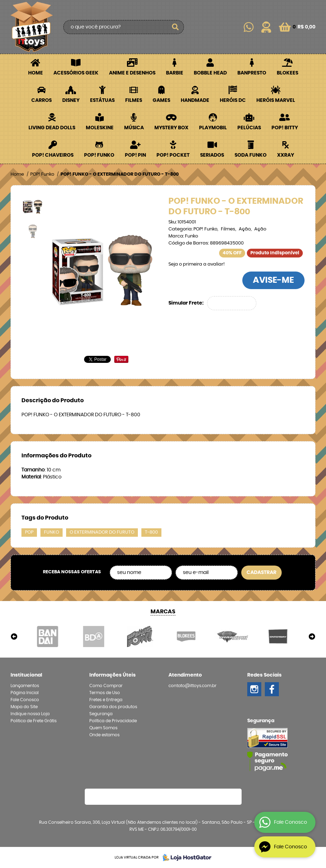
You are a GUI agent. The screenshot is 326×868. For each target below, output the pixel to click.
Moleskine (100, 128)
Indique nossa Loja (30, 714)
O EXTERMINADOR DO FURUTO (102, 532)
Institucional (26, 675)
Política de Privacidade (113, 721)
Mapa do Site (24, 707)
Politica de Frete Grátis (34, 721)
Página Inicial (25, 693)
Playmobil (213, 128)
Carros (41, 100)
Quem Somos (103, 728)
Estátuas (102, 100)
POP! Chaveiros (53, 155)
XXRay (286, 155)
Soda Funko (251, 155)
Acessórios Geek (76, 73)
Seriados (212, 155)
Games (161, 100)
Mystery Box (171, 128)
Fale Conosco (25, 700)
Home (36, 73)
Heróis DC (233, 100)
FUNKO (52, 532)
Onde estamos (104, 735)
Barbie (175, 73)
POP (29, 532)
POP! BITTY (285, 128)
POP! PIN (135, 155)
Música (134, 128)
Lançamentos (25, 686)
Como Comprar (106, 686)
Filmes (134, 100)
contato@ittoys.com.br (193, 686)
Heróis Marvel (276, 100)
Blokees (287, 73)
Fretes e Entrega (106, 700)
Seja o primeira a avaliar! (197, 264)
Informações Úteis (113, 675)
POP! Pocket (173, 155)
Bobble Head (210, 73)
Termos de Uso (105, 693)
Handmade (195, 100)
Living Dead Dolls (52, 128)
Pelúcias (249, 128)
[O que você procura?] (175, 27)
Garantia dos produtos (113, 707)
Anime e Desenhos (132, 73)
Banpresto (252, 73)
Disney (71, 100)
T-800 (151, 532)
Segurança (101, 714)
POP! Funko (99, 155)
